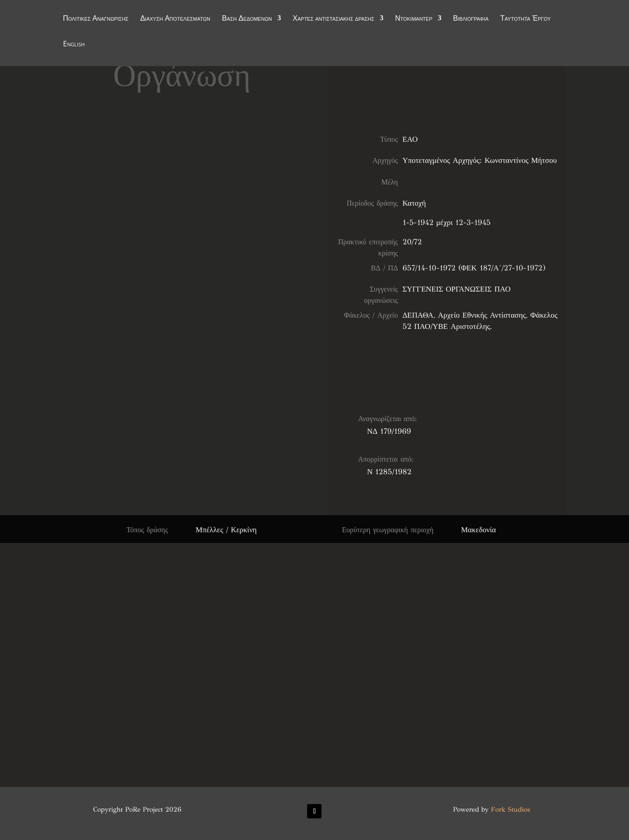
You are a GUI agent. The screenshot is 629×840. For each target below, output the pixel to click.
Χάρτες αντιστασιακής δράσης (333, 19)
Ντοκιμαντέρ (414, 19)
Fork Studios (510, 809)
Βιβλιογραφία (471, 19)
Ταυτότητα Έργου (525, 19)
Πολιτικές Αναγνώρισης (96, 19)
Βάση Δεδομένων (247, 19)
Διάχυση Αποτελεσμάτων (175, 19)
